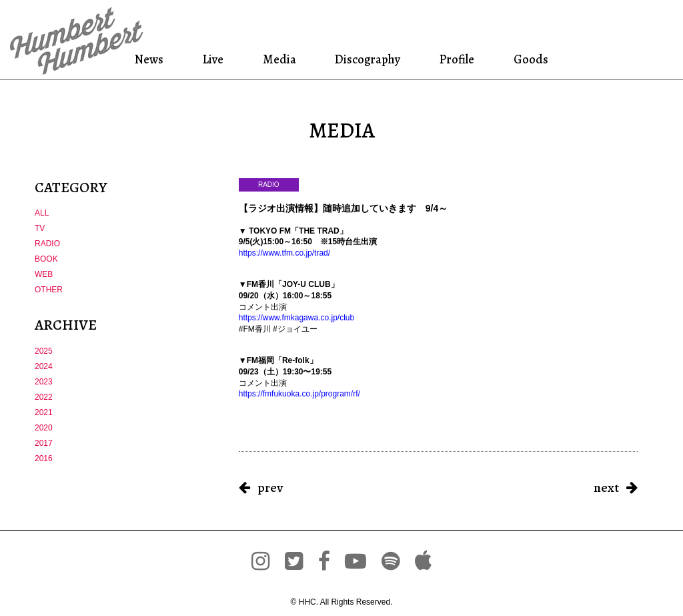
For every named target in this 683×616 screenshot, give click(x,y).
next (606, 488)
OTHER (49, 290)
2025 (44, 351)
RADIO (47, 244)
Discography (366, 59)
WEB (44, 274)
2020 (44, 428)
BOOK (46, 259)
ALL (42, 213)
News (152, 59)
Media (277, 59)
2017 (44, 443)
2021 (44, 412)
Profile (457, 59)
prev (270, 488)
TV (40, 228)
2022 (44, 397)
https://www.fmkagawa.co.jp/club (296, 318)
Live (213, 59)
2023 (44, 382)
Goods (529, 59)
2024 (44, 366)
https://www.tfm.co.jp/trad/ (284, 253)
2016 (44, 458)
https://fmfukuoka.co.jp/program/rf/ (299, 394)
